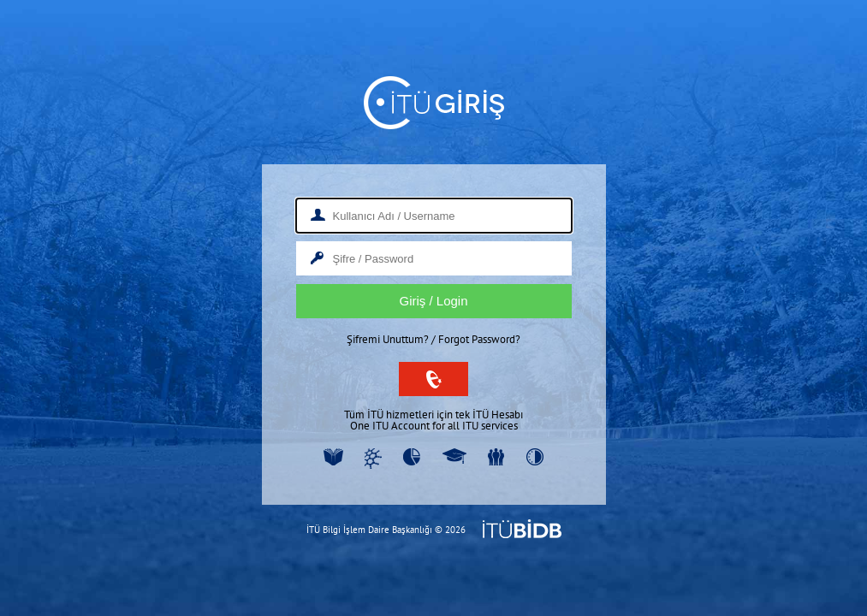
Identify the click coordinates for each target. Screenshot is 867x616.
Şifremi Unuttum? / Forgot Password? (433, 339)
